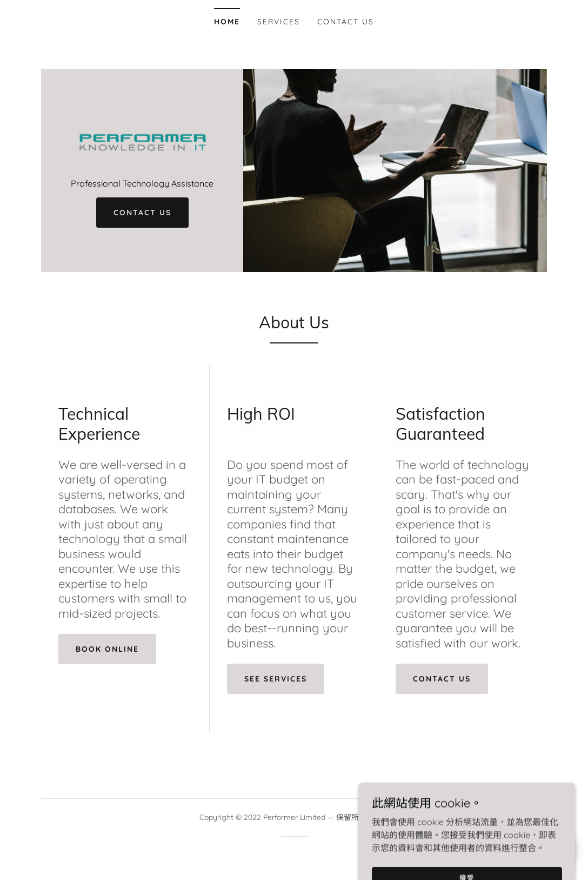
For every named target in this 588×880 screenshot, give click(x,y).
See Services (276, 679)
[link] (142, 140)
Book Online (107, 649)
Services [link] (279, 22)
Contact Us (142, 213)
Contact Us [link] (346, 22)
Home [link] (227, 22)
